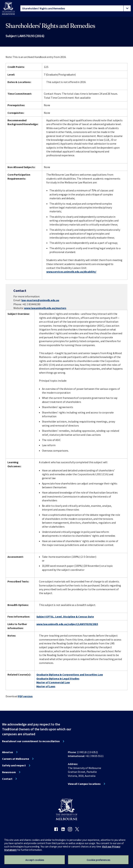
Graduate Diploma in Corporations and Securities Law (70, 674)
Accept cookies (35, 860)
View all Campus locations (84, 784)
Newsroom (9, 772)
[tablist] (76, 8)
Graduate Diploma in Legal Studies (58, 678)
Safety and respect (14, 765)
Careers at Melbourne (16, 759)
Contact (7, 779)
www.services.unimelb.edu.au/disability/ (71, 272)
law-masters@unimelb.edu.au (40, 300)
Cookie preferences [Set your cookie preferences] (98, 860)
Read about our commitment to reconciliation (31, 741)
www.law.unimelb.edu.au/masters (45, 308)
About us (8, 752)
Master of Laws (46, 686)
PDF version (25, 696)
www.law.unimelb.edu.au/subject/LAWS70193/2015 (67, 624)
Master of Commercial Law (53, 682)
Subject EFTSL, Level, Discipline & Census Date (65, 617)
